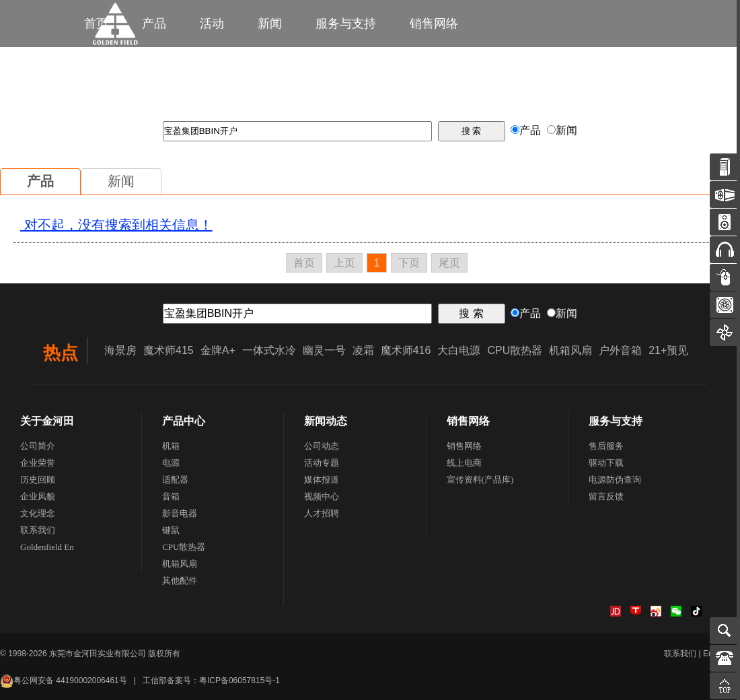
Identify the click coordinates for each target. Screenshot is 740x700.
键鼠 (171, 530)
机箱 (171, 446)
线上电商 (464, 463)
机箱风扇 (570, 350)
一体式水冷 (269, 350)
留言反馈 (606, 496)
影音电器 (180, 513)
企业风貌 (38, 496)
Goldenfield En (47, 547)
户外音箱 (620, 350)
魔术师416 (406, 350)
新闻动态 (326, 421)
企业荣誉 (38, 463)
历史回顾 (38, 480)
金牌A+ (218, 350)
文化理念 (38, 513)
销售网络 (434, 24)
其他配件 (180, 581)
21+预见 (668, 350)
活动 (212, 24)
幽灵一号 (324, 350)
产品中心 (184, 421)
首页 (304, 263)
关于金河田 (47, 421)
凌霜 (363, 350)
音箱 (171, 496)
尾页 (449, 263)
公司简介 (38, 446)
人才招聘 (322, 513)
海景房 (120, 350)
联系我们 (38, 530)
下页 (409, 263)
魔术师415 (169, 350)
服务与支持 (346, 24)
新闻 (270, 24)
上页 (344, 263)
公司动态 (322, 446)
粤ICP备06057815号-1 (239, 680)
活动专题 (322, 463)
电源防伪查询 (615, 480)
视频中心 (322, 496)
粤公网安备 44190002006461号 (64, 680)
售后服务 (606, 446)
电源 (171, 463)
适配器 (175, 480)
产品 (40, 181)
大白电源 (459, 350)
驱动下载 (606, 463)
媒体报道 (322, 480)
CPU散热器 (515, 350)
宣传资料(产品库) (480, 480)
